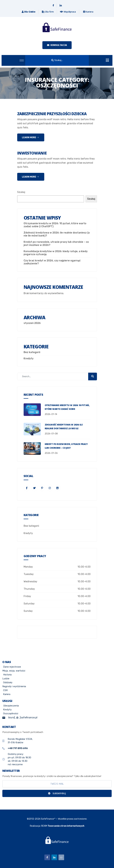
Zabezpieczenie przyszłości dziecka (52, 114)
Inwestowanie (32, 153)
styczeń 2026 (32, 323)
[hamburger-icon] (22, 60)
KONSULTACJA (57, 45)
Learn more (30, 138)
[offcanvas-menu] (107, 60)
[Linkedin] (61, 5)
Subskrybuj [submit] (57, 793)
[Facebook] (53, 5)
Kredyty (29, 358)
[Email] (61, 857)
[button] (57, 60)
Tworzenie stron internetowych (66, 826)
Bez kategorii (32, 352)
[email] (57, 784)
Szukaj (21, 192)
